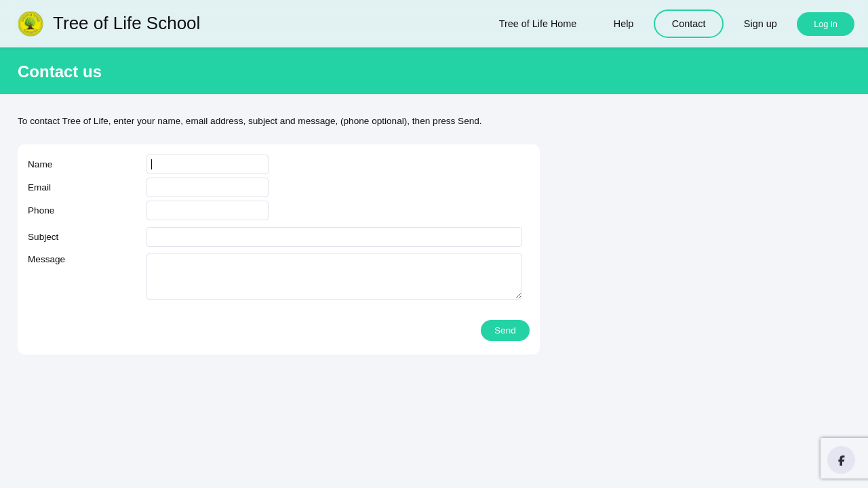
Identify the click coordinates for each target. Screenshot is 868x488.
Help (624, 24)
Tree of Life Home (538, 24)
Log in (826, 24)
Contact (689, 24)
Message (46, 259)
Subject (43, 237)
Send (505, 330)
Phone (41, 210)
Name (40, 164)
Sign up (761, 24)
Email (39, 187)
